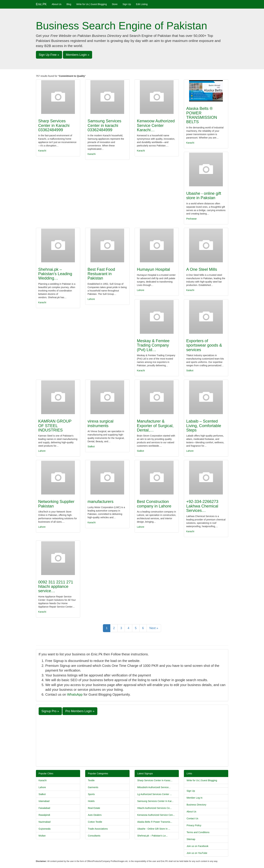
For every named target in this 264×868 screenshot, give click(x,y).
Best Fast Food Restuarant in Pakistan (101, 274)
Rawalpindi (44, 815)
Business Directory (196, 805)
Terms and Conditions (198, 832)
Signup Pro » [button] (50, 711)
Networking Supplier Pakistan (56, 504)
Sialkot (190, 370)
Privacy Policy (194, 825)
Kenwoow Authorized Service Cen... (156, 815)
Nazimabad (45, 822)
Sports (91, 794)
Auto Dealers (95, 815)
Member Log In (194, 798)
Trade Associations (98, 829)
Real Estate (94, 808)
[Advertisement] (132, 740)
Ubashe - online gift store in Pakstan (204, 196)
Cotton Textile (95, 822)
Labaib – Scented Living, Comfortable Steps (204, 426)
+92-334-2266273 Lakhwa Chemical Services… (202, 506)
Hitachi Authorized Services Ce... (155, 808)
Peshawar (191, 219)
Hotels (91, 801)
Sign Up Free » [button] (49, 55)
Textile (91, 780)
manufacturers (100, 501)
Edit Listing (142, 4)
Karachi (42, 151)
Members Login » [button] (78, 55)
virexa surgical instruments (100, 423)
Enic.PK (41, 4)
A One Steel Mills (202, 269)
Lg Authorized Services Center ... (155, 794)
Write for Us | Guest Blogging (92, 4)
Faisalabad (44, 808)
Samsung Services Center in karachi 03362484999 (104, 125)
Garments (93, 787)
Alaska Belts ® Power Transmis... (155, 822)
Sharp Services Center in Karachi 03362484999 (54, 125)
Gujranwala (45, 829)
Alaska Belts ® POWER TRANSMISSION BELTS (202, 115)
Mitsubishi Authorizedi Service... (154, 787)
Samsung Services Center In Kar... (155, 801)
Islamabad (44, 801)
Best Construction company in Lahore (154, 504)
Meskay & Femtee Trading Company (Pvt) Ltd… (153, 345)
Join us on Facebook (197, 846)
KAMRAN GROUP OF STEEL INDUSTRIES (55, 426)
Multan (42, 836)
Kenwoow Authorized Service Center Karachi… (156, 125)
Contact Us (192, 818)
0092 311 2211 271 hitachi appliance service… (56, 586)
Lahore (91, 299)
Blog (69, 4)
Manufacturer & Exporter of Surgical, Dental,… (155, 426)
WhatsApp (75, 694)
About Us (57, 4)
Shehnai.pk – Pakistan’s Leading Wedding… (55, 274)
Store (115, 4)
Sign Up (127, 4)
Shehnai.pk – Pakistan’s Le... (152, 836)
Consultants (94, 836)
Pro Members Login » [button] (80, 711)
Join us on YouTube (197, 853)
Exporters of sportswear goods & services (204, 345)
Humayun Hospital (154, 269)
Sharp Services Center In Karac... (155, 780)
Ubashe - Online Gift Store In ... (154, 829)
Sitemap (191, 839)
